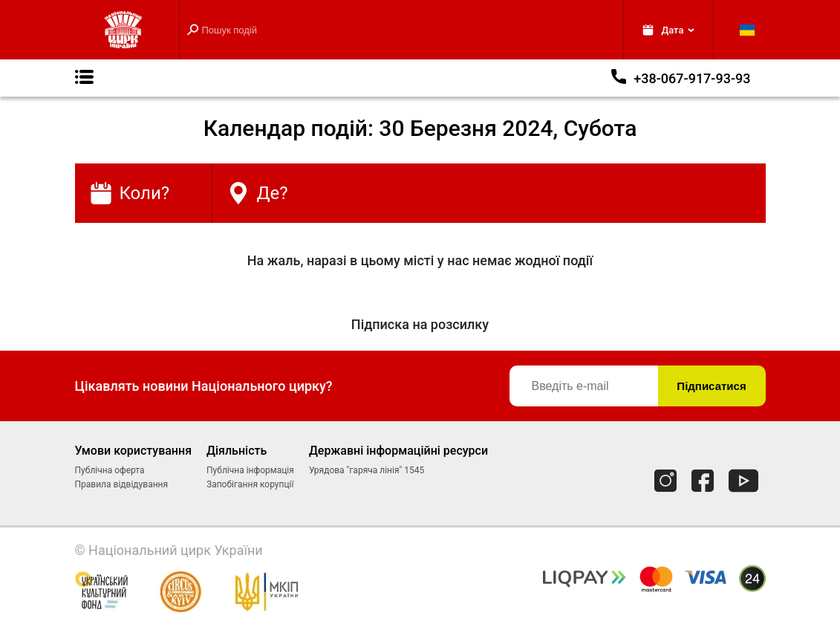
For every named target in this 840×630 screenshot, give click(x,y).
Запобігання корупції (250, 484)
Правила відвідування (122, 484)
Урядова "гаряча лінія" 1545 (367, 470)
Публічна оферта (110, 470)
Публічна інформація (250, 470)
